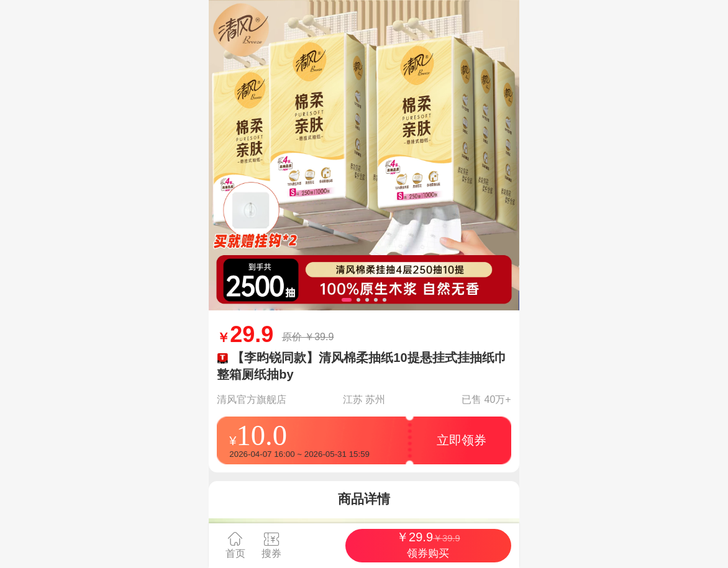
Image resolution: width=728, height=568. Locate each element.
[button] (347, 300)
